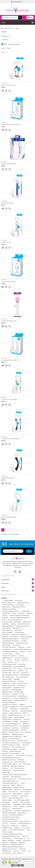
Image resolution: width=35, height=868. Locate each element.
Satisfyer (27, 794)
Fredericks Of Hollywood (9, 681)
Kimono (4, 715)
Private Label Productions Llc (10, 781)
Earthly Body (22, 664)
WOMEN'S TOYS (9, 28)
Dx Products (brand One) (9, 664)
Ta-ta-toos (13, 823)
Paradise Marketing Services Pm (11, 758)
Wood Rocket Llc (7, 851)
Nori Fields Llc (6, 747)
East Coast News (7, 666)
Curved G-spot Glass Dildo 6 (9, 399)
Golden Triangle (7, 688)
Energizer (21, 671)
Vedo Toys (25, 836)
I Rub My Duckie (22, 696)
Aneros (14, 613)
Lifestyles (26, 724)
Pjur (12, 768)
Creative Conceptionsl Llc (9, 656)
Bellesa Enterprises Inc (23, 626)
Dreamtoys (25, 660)
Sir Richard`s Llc (7, 806)
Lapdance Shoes (7, 719)
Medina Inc (28, 732)
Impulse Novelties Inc (20, 700)
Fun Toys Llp (6, 683)
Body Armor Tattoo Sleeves (19, 634)
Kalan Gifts (15, 711)
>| (27, 530)
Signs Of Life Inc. (7, 804)
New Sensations (26, 743)
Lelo (3, 724)
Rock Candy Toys (13, 792)
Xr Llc (29, 851)
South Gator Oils (7, 811)
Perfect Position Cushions (10, 764)
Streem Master (22, 813)
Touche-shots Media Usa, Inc (17, 830)
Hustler (22, 694)
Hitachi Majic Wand (16, 690)
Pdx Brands (21, 760)
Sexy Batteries (6, 802)
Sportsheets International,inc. (22, 811)
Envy (27, 671)
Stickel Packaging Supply (9, 813)
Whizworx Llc (6, 845)
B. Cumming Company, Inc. (15, 620)
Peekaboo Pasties (7, 762)
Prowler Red (6, 785)
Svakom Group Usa (25, 821)
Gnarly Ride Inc (21, 685)
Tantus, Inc (5, 825)
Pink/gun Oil (6, 766)
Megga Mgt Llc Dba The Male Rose (12, 736)
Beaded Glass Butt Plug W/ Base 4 (11, 124)
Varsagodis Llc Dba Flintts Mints (11, 836)
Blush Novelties (20, 632)
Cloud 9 (29, 647)
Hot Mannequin (19, 692)
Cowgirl (17, 654)
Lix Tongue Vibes (25, 726)
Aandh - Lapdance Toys (9, 603)
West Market (27, 840)
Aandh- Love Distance (8, 605)
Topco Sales (26, 828)
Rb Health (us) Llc (28, 789)
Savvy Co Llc (6, 796)
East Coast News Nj (19, 666)
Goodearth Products (19, 688)
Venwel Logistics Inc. (20, 838)
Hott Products (6, 694)
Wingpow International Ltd (10, 849)
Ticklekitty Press (7, 828)
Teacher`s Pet (14, 825)
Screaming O (15, 796)
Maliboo (4, 732)
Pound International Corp (9, 779)
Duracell (10, 662)
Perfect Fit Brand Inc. (20, 762)
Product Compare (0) (14, 44)
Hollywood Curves (7, 692)
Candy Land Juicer (6, 242)
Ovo (23, 753)
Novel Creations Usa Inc (19, 747)
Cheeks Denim (6, 645)
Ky (25, 715)
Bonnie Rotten (14, 637)
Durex (16, 662)
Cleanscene (21, 647)
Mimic (25, 736)
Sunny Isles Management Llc (10, 819)
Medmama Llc (6, 734)
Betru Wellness (7, 628)
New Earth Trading (22, 741)
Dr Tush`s (10, 660)
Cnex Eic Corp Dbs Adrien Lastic (22, 649)
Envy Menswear (7, 673)
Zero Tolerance (6, 853)
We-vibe (19, 840)
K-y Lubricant (6, 711)
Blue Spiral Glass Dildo (7, 203)
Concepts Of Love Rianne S (10, 651)
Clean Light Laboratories (9, 647)
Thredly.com (24, 825)
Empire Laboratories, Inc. (9, 671)
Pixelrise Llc (5, 768)
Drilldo (4, 662)
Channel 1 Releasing (22, 643)
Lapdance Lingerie (19, 717)
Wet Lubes (5, 842)
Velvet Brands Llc (7, 838)
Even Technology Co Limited (10, 675)
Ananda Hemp (6, 613)
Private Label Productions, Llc (10, 783)
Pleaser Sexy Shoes (19, 770)
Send (29, 551)
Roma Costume (6, 794)
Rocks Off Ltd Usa (25, 792)
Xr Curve (23, 851)
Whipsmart (22, 842)
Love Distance (6, 728)
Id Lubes (15, 698)
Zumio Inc (20, 853)
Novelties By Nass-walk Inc (10, 749)
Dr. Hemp (17, 660)
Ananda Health (26, 611)
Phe (20, 764)
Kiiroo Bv (25, 713)
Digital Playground (7, 658)
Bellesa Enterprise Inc (8, 626)
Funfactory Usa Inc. (23, 683)
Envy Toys (16, 673)
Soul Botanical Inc (17, 809)
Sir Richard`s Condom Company (22, 804)
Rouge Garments (18, 794)
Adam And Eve (6, 607)
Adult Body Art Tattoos (19, 607)
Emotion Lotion (28, 668)
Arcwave (5, 615)
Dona (4, 660)
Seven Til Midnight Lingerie (22, 800)
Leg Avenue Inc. (24, 721)
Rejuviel (4, 792)
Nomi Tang (25, 745)
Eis (15, 668)
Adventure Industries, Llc (9, 609)
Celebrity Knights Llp (8, 643)
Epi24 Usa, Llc (25, 673)
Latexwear (27, 719)
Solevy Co (29, 806)
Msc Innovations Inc (15, 738)
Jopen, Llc (5, 709)
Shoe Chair (15, 802)
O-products (23, 749)
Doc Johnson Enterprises (21, 658)
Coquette (22, 651)
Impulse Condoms (7, 700)
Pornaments (6, 777)
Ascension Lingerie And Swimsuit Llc (19, 615)
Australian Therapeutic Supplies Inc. (20, 617)
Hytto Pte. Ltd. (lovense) (9, 696)
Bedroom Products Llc (24, 624)
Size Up (15, 806)
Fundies (13, 683)
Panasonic (30, 755)
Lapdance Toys (17, 719)
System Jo (5, 823)
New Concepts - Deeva (9, 741)
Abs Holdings (20, 605)
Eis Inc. (20, 668)
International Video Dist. (9, 702)
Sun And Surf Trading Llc (16, 815)
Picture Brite (27, 764)
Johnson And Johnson (26, 707)
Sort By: (3, 48)
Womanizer (22, 849)
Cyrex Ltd (21, 656)
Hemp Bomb (6, 690)
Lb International (7, 721)
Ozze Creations (21, 755)
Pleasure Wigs (6, 772)
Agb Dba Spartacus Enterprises (11, 611)
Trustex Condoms (7, 832)
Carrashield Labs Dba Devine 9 (11, 641)
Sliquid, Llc (22, 806)
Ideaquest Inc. (24, 698)
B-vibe (4, 620)
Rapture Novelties (7, 789)
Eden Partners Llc (7, 668)
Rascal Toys (18, 789)
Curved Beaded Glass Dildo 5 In (10, 360)
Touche (4, 830)
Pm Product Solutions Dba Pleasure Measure (15, 775)
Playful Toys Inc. (7, 770)
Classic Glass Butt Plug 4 (8, 282)
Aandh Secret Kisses (23, 603)
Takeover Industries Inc (25, 823)
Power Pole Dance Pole (25, 779)
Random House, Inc (19, 787)
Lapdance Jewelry (7, 717)
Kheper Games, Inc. (15, 713)
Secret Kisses (24, 796)
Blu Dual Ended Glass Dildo (9, 164)
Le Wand (16, 721)
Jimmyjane (22, 704)
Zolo (14, 853)
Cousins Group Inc (7, 654)
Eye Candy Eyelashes (8, 677)
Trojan (29, 830)
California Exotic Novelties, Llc (11, 639)
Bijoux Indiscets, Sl (7, 630)
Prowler (23, 783)
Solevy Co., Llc (6, 809)
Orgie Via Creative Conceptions (11, 753)
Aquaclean (30, 613)
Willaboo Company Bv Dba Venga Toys (13, 847)
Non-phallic (5, 39)
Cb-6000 (23, 641)
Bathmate (13, 624)
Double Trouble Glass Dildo (9, 517)
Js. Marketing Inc (24, 709)
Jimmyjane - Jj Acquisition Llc (10, 707)
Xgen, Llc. (16, 851)
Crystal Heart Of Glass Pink (9, 321)
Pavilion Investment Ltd (9, 760)
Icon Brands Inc (7, 698)
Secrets (4, 798)
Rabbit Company (7, 787)
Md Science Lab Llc (14, 732)
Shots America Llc (25, 802)
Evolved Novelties (25, 675)
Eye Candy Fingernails (22, 677)
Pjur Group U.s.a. (20, 768)
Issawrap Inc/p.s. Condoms (10, 704)
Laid (28, 715)
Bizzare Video (18, 630)
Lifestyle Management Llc (14, 724)
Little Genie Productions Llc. (10, 726)
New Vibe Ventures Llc (9, 745)
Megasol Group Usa (17, 734)
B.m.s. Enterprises (7, 622)
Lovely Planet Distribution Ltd (10, 730)
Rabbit (13, 785)
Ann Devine (21, 613)
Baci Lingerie (18, 622)
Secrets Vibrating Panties (16, 798)
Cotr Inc (29, 651)
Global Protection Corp (9, 685)
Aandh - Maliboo (9, 600)
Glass (17, 28)
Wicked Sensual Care (17, 845)
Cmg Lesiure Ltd (7, 649)
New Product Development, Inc (11, 743)
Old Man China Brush (15, 751)
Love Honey (15, 728)
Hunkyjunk (15, 694)
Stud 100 (5, 815)
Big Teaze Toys (17, 628)
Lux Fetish (24, 730)
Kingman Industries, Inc (15, 715)
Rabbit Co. (20, 785)
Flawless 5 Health (7, 679)
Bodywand (5, 637)
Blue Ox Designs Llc (8, 632)
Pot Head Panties (16, 777)
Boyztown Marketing (26, 637)
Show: (3, 52)
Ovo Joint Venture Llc (8, 755)
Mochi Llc (5, 738)
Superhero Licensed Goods (10, 821)
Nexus (19, 745)
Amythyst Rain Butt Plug (8, 85)
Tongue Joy (17, 828)
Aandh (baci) (19, 600)
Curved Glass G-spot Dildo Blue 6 (11, 439)
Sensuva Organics (7, 800)
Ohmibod (5, 751)
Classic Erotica (16, 645)
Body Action (6, 634)
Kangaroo (5, 713)
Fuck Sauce (21, 681)
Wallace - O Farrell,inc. (8, 840)
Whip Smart (14, 842)
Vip (29, 838)
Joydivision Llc (14, 709)
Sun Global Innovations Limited (11, 817)
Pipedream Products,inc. (18, 766)
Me (22, 732)
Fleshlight (17, 679)
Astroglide (5, 617)
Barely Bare (5, 624)
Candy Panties (25, 639)
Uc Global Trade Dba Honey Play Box (12, 834)
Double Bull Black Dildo (8, 478)
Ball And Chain (27, 622)
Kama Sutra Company (26, 711)
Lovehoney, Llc (25, 728)
